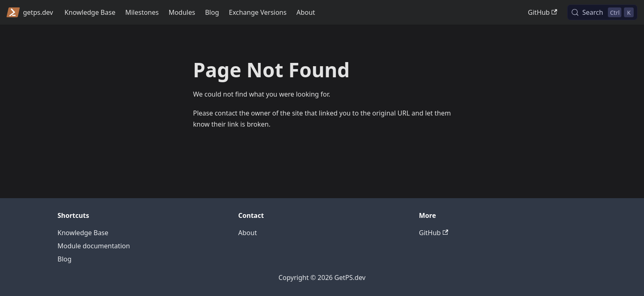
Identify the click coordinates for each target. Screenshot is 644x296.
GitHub (542, 12)
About (306, 12)
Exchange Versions (258, 12)
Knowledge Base (90, 12)
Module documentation (94, 246)
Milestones (142, 12)
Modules (182, 12)
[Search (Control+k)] (602, 12)
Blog (212, 12)
